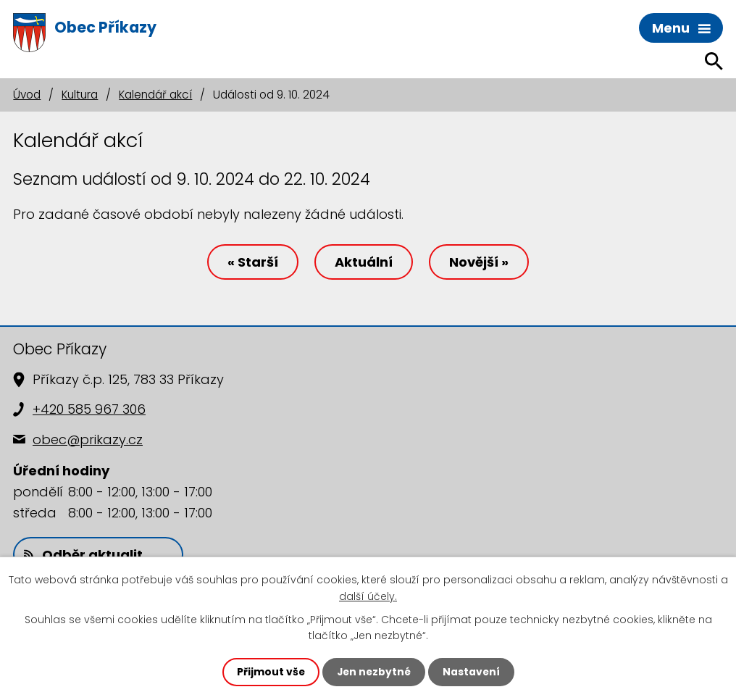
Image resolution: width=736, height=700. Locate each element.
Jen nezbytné (373, 672)
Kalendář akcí (155, 95)
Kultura (80, 95)
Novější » (481, 263)
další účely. (368, 596)
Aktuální (364, 263)
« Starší (251, 263)
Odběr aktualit (83, 555)
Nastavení (472, 672)
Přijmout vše (269, 672)
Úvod (27, 95)
